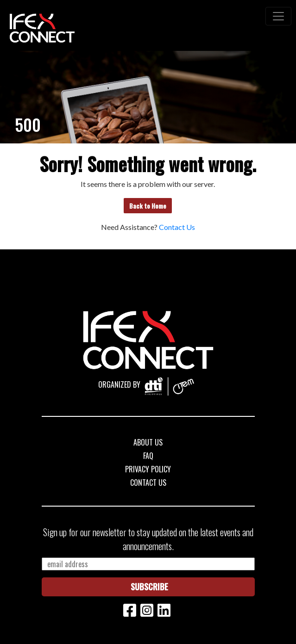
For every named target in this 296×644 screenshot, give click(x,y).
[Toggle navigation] (278, 16)
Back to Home (148, 206)
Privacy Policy (148, 469)
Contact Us (177, 227)
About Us (148, 442)
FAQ (148, 456)
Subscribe (149, 587)
